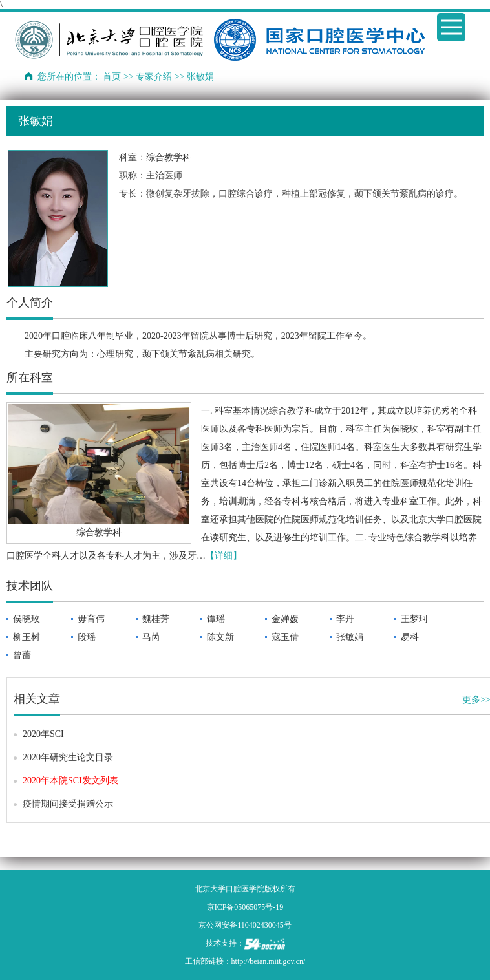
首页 (112, 77)
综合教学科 (169, 157)
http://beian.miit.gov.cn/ (269, 961)
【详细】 (224, 556)
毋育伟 (91, 619)
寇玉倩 (285, 637)
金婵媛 (285, 619)
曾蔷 (22, 655)
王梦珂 (414, 619)
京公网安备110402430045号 (245, 925)
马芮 (151, 637)
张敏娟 (350, 637)
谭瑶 (216, 619)
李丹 (345, 619)
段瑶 (87, 637)
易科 (410, 637)
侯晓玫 (27, 619)
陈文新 (220, 637)
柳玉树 (27, 637)
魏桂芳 (156, 619)
